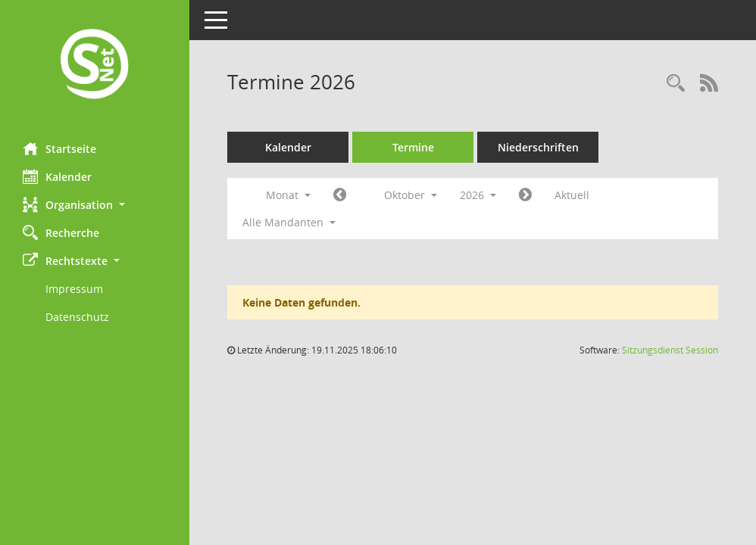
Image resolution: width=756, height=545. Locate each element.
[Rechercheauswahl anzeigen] (676, 84)
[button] (95, 205)
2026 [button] (478, 195)
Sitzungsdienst (670, 350)
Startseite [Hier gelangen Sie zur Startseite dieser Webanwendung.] (59, 148)
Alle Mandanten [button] (289, 222)
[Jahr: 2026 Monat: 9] (340, 195)
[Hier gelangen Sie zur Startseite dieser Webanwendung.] (95, 65)
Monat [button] (288, 195)
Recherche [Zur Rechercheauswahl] (61, 232)
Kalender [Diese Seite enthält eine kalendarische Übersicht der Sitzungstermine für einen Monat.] (57, 176)
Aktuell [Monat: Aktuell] (572, 195)
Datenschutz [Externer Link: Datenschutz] (77, 317)
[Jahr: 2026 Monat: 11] (525, 195)
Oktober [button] (411, 195)
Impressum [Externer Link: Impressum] (74, 289)
